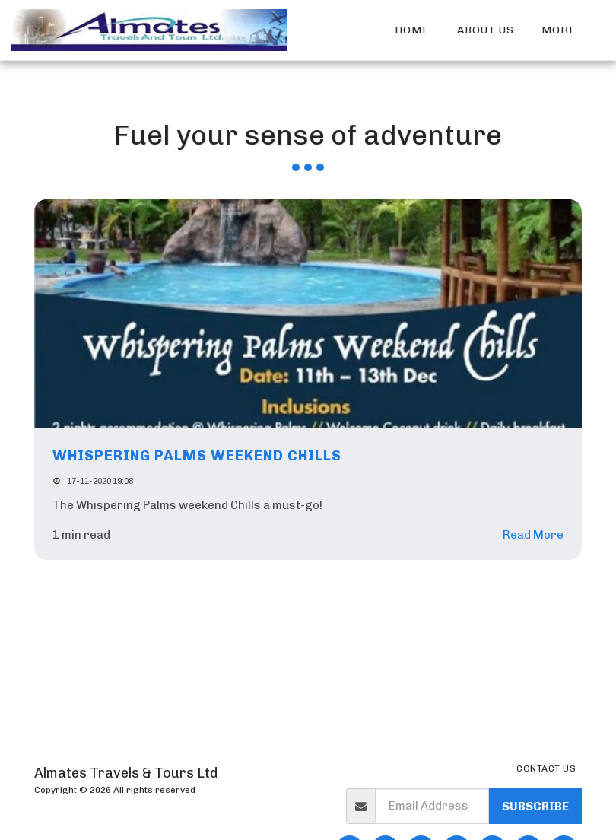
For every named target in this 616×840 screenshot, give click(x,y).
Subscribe (535, 807)
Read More (533, 535)
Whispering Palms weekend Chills (197, 455)
